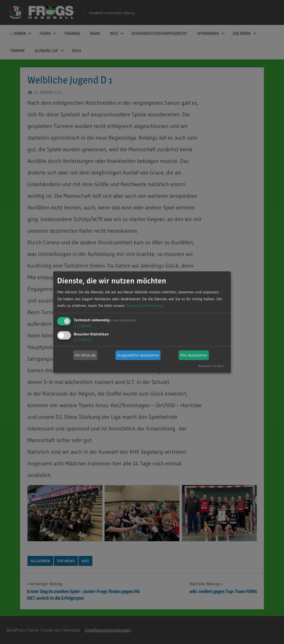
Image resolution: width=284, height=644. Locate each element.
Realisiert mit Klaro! (211, 366)
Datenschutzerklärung (144, 306)
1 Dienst (83, 326)
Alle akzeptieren (194, 355)
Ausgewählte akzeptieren (138, 355)
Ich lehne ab (85, 355)
